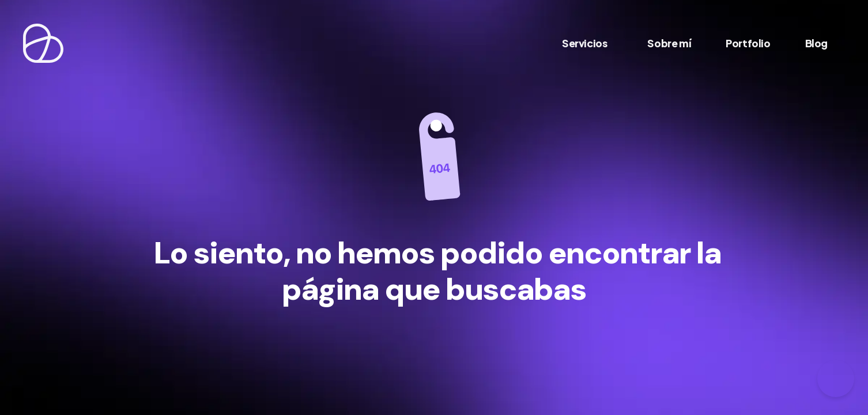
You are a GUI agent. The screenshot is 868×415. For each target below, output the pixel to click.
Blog (816, 43)
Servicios (587, 43)
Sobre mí (669, 43)
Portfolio (748, 43)
